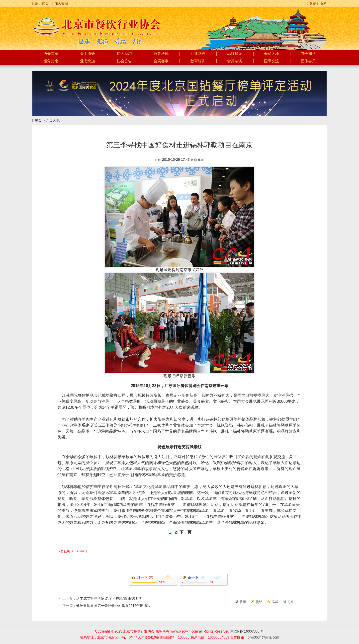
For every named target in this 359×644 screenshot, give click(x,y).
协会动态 (124, 54)
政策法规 (161, 54)
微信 (312, 3)
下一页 (185, 532)
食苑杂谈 (235, 61)
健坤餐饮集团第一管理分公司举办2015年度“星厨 (114, 606)
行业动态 (198, 54)
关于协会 (88, 54)
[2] (176, 532)
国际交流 (271, 61)
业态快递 (88, 61)
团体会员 (308, 61)
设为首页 (41, 3)
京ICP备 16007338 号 (247, 631)
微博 (322, 3)
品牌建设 (235, 54)
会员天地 (271, 54)
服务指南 (51, 61)
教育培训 (198, 61)
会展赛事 (161, 61)
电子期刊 (308, 54)
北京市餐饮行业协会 (97, 26)
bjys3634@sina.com (263, 637)
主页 (38, 120)
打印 (291, 602)
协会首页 (51, 54)
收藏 (243, 602)
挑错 (259, 602)
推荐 (275, 602)
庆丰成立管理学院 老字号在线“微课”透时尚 (109, 598)
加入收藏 (60, 3)
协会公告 (124, 61)
